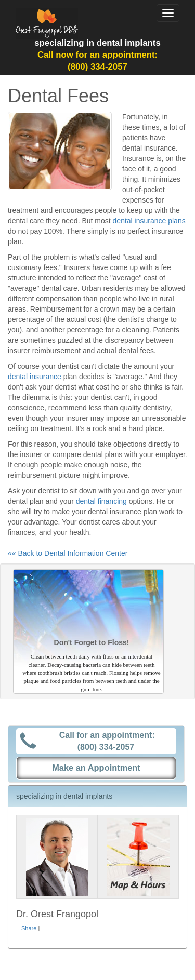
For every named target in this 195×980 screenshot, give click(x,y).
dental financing (101, 501)
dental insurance (35, 377)
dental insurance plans (149, 221)
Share (29, 928)
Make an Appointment (96, 768)
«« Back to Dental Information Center (68, 553)
